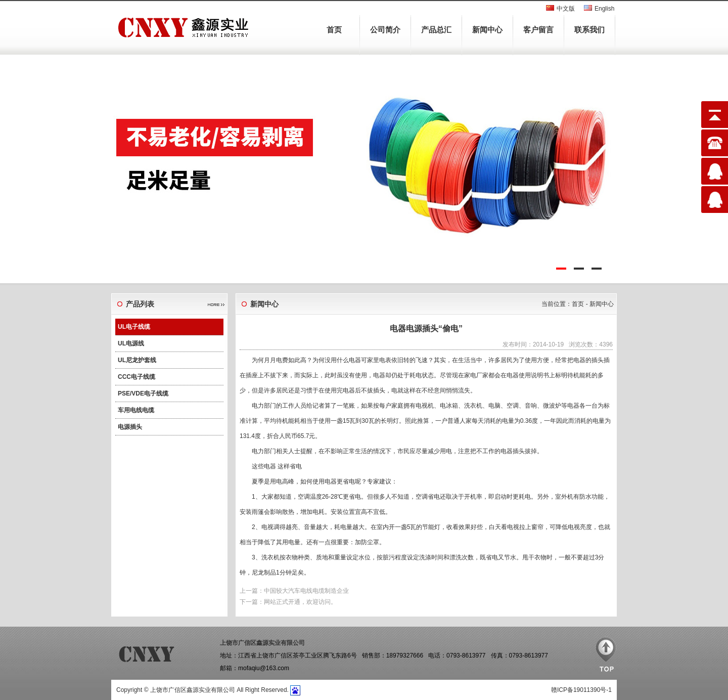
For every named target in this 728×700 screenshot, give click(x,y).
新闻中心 (487, 30)
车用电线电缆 (136, 410)
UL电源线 (131, 343)
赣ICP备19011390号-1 (581, 690)
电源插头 (130, 427)
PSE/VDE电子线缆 (143, 393)
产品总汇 (436, 30)
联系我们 (589, 30)
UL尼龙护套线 (137, 360)
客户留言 (538, 30)
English (604, 9)
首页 (334, 30)
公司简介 (385, 30)
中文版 (566, 9)
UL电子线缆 (134, 327)
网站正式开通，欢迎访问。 (300, 602)
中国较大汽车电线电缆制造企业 (306, 591)
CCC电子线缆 (136, 377)
